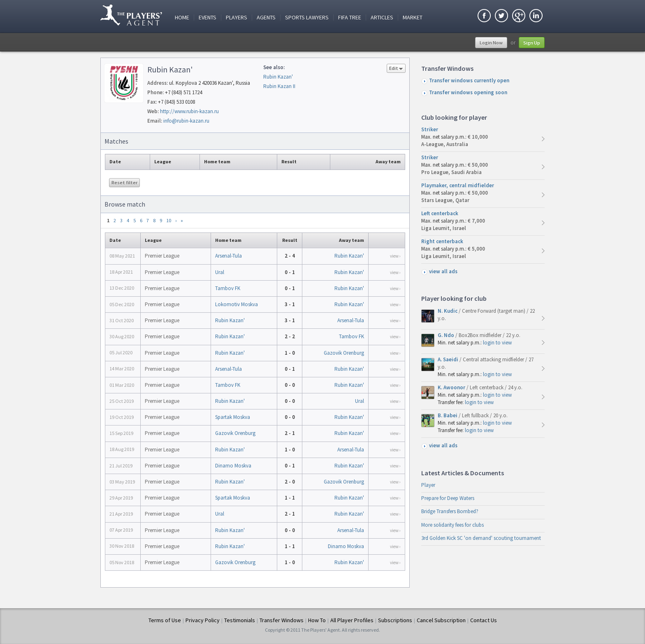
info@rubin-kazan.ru (186, 121)
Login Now (491, 43)
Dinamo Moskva (233, 466)
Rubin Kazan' (278, 77)
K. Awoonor (452, 387)
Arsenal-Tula (229, 256)
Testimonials (240, 620)
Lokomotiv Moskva (237, 304)
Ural (220, 272)
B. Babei (448, 415)
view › (395, 256)
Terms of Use (165, 620)
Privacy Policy (203, 620)
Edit (396, 69)
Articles (382, 17)
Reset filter (124, 183)
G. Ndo (447, 335)
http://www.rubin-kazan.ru (189, 111)
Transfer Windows (282, 620)
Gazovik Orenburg (344, 353)
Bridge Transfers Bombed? (450, 511)
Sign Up (532, 43)
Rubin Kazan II (279, 86)
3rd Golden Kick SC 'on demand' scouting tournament (481, 538)
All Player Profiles (352, 620)
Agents (266, 17)
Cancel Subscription (441, 620)
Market (413, 17)
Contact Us (484, 620)
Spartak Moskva (233, 417)
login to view (497, 343)
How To (317, 620)
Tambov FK (228, 288)
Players (237, 17)
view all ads (443, 271)
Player (428, 485)
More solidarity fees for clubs (452, 525)
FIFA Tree (350, 17)
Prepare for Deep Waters (448, 498)
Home (182, 17)
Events (208, 17)
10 (169, 220)
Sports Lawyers (307, 17)
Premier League (162, 256)
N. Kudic (448, 311)
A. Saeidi (449, 359)
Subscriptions (395, 620)
